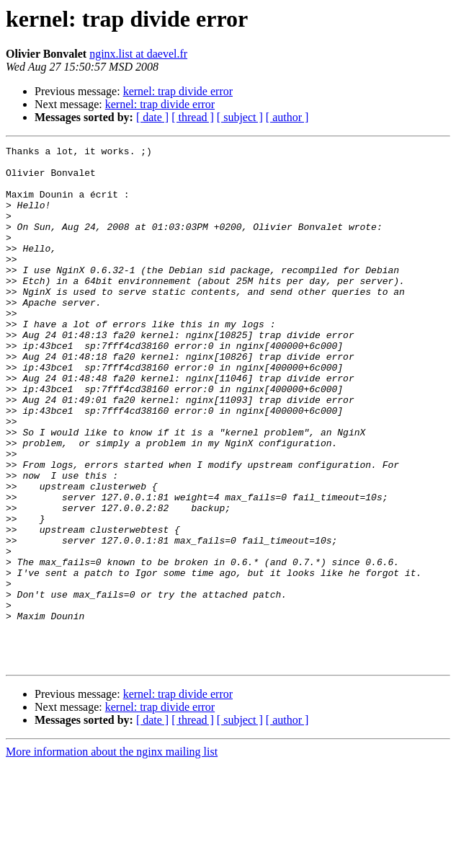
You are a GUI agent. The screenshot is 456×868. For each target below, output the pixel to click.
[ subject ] (240, 117)
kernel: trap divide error (178, 91)
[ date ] (152, 117)
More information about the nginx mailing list (112, 855)
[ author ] (287, 117)
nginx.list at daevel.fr (138, 54)
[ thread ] (193, 117)
